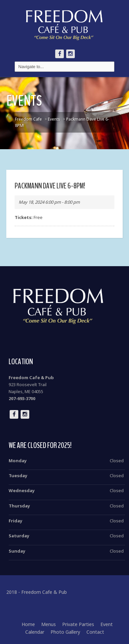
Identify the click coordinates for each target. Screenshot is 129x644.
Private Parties (78, 624)
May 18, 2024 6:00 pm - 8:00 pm (49, 202)
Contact (95, 632)
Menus (49, 624)
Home (28, 624)
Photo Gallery (65, 632)
